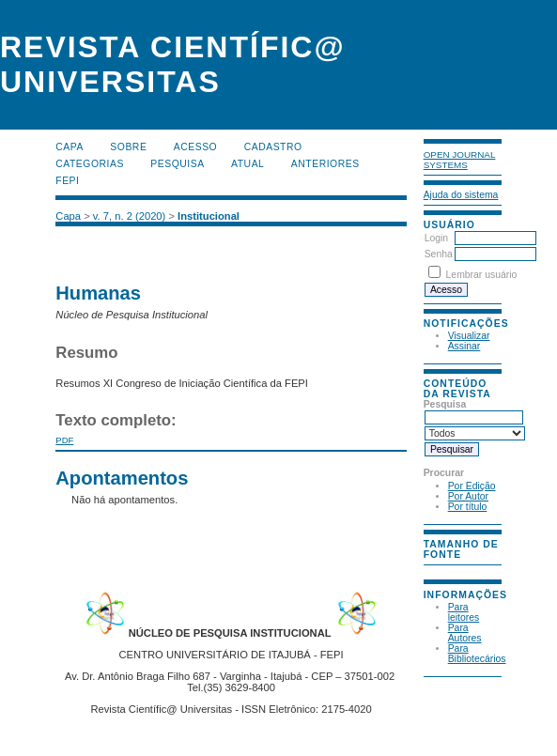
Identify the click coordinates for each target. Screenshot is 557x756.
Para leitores (464, 612)
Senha (439, 254)
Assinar (464, 346)
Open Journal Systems (460, 160)
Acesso (195, 147)
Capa (70, 147)
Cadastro (273, 147)
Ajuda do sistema (461, 195)
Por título (468, 507)
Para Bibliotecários (477, 654)
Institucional (209, 216)
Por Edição (472, 486)
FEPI (67, 181)
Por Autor (468, 496)
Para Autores (465, 633)
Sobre (128, 147)
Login (436, 238)
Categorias (90, 164)
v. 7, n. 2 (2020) (130, 216)
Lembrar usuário (482, 275)
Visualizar (469, 336)
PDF (64, 440)
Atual (248, 164)
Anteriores (325, 164)
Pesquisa (177, 164)
